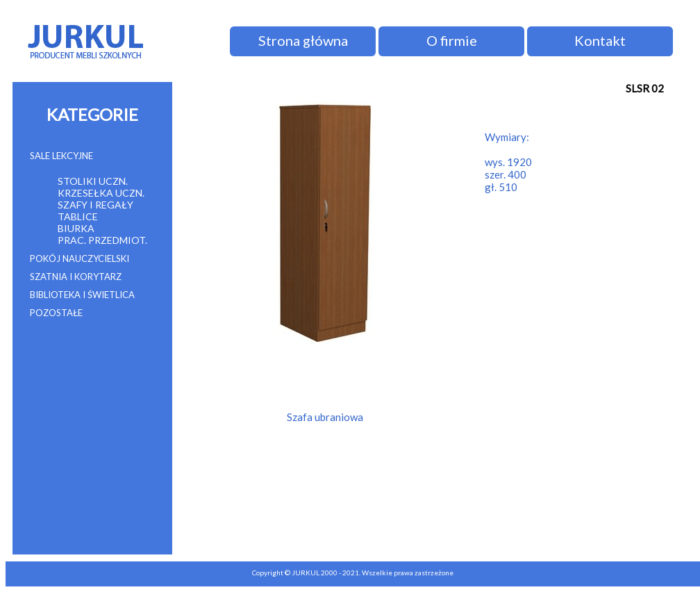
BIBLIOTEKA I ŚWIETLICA (82, 295)
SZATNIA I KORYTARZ (76, 277)
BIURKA (76, 228)
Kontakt (600, 40)
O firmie (452, 40)
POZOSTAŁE (56, 313)
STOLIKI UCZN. (93, 181)
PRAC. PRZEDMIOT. (102, 240)
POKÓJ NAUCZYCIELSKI (80, 258)
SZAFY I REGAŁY (95, 205)
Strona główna (303, 40)
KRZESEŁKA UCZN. (101, 193)
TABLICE (78, 216)
